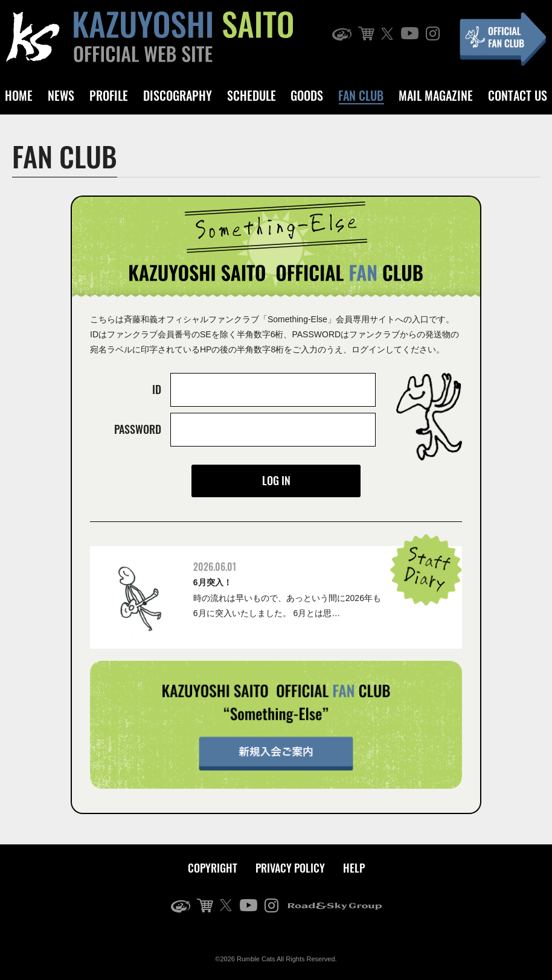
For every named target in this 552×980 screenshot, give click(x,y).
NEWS (61, 95)
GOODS (307, 95)
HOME (19, 95)
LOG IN (276, 480)
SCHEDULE (252, 95)
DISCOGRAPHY (178, 95)
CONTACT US (518, 95)
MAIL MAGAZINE (436, 95)
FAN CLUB (361, 95)
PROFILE (109, 95)
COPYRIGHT (213, 868)
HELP (354, 868)
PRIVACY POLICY (290, 868)
